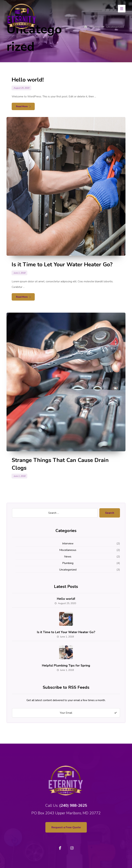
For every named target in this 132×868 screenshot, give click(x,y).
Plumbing (68, 563)
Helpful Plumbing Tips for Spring (66, 665)
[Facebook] (60, 848)
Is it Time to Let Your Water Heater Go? (66, 632)
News (68, 557)
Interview (68, 544)
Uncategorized (68, 570)
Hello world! (66, 599)
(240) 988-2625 (73, 806)
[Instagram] (72, 848)
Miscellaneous (68, 550)
